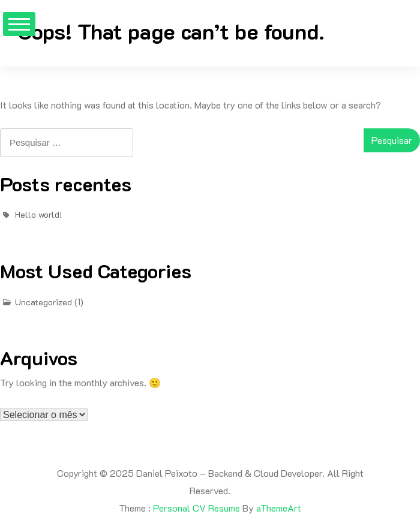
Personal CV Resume (196, 508)
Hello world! (38, 214)
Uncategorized (43, 302)
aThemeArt (279, 508)
